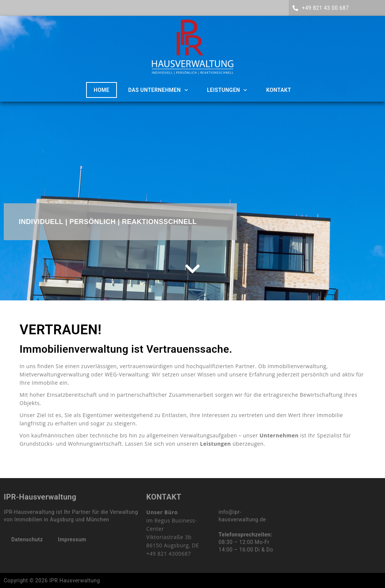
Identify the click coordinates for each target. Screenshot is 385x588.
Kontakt (279, 90)
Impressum (72, 539)
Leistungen (227, 90)
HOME (102, 90)
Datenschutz (27, 539)
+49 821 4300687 (169, 554)
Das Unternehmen (158, 90)
